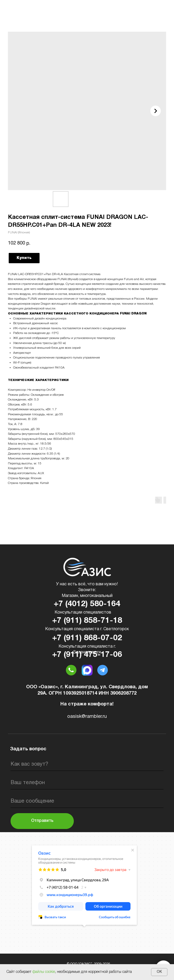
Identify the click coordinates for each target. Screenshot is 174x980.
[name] (87, 764)
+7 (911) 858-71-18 (87, 621)
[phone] (87, 783)
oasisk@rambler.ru (87, 717)
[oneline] (87, 801)
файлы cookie (44, 972)
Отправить (42, 821)
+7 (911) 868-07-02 (87, 638)
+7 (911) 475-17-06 (87, 655)
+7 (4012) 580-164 (87, 604)
